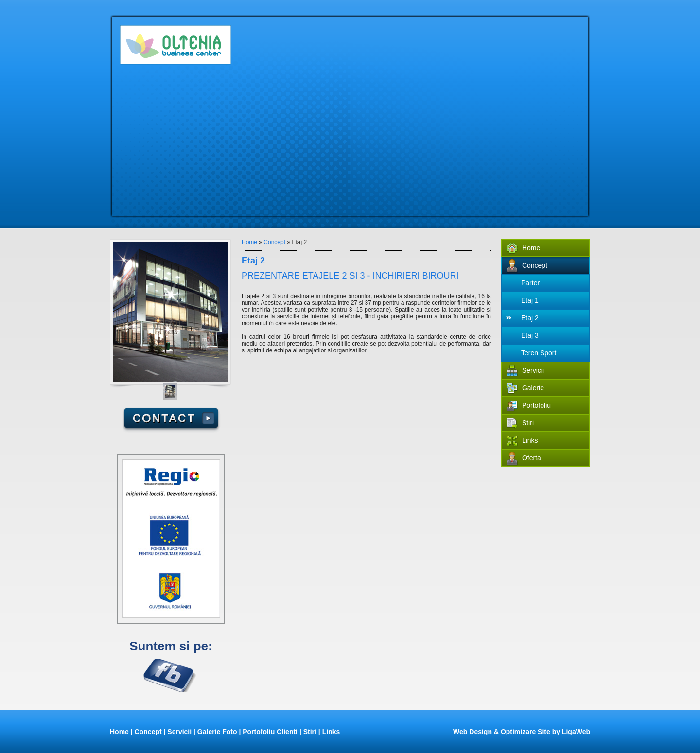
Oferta (524, 459)
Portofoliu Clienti (270, 732)
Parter (530, 283)
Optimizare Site (525, 732)
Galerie (525, 389)
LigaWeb (576, 732)
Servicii (525, 371)
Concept (274, 242)
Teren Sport (539, 353)
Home (249, 242)
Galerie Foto (217, 732)
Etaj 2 (530, 318)
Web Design (472, 732)
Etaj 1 (530, 300)
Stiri (520, 424)
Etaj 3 (530, 335)
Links (522, 441)
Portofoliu (529, 406)
